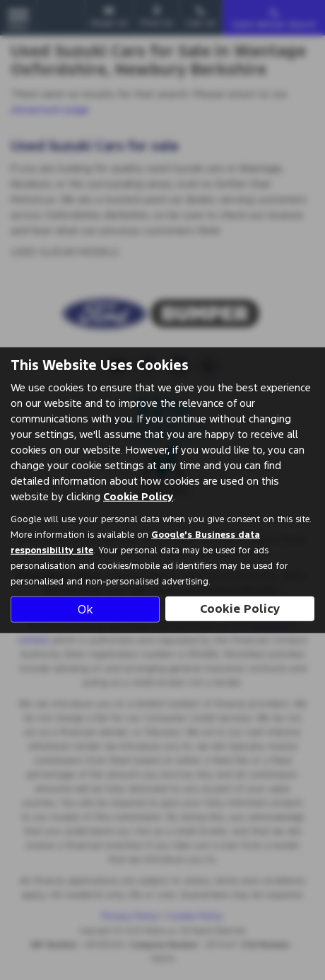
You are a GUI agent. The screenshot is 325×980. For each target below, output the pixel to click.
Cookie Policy (138, 496)
